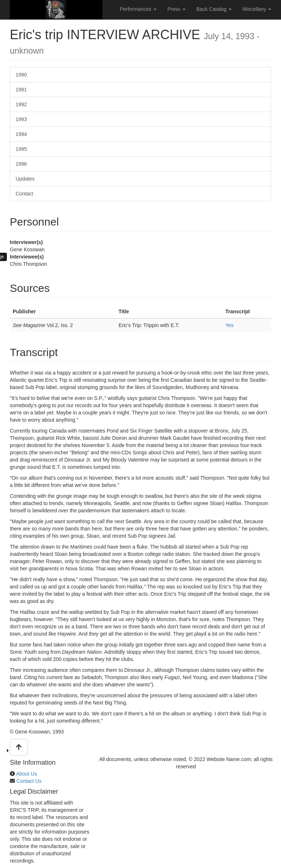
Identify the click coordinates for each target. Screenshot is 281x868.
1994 (21, 134)
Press (176, 9)
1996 (21, 164)
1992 (21, 104)
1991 (21, 90)
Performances (138, 9)
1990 (21, 75)
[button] (19, 747)
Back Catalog (214, 9)
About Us (27, 774)
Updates (25, 179)
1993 (21, 119)
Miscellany (257, 9)
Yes (230, 325)
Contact (24, 194)
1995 (21, 149)
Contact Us (29, 781)
